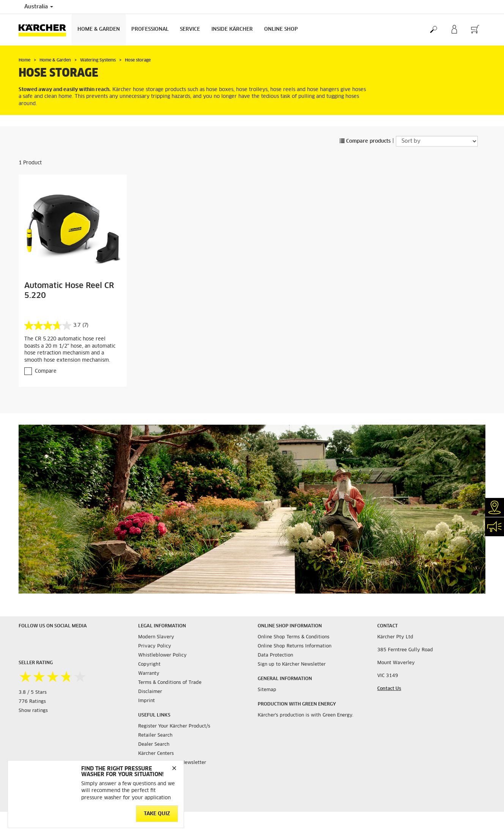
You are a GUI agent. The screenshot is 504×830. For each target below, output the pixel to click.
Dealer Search (154, 745)
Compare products (365, 141)
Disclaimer (150, 692)
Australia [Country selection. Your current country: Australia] (39, 7)
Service (190, 29)
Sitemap (267, 690)
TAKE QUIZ (157, 814)
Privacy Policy (155, 646)
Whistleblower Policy (162, 655)
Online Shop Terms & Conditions (294, 637)
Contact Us (389, 689)
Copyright (149, 665)
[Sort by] (437, 141)
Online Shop (281, 29)
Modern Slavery (156, 637)
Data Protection (275, 655)
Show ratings (33, 711)
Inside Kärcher (232, 29)
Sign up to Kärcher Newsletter (292, 665)
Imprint (146, 701)
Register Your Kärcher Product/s (174, 726)
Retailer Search (155, 736)
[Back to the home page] (45, 30)
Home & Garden (99, 29)
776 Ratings (32, 702)
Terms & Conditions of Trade (170, 683)
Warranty (149, 674)
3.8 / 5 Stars (33, 693)
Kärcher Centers (156, 754)
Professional (150, 29)
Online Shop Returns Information (295, 646)
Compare (46, 371)
